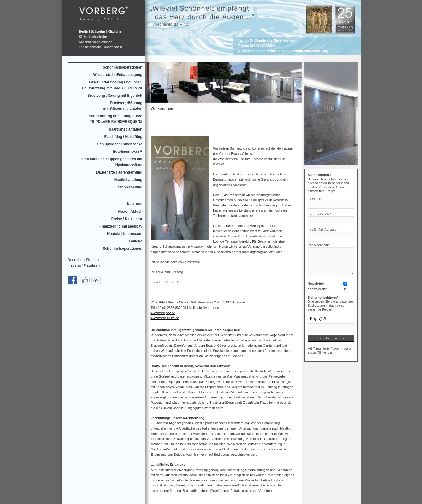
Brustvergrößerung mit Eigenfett (115, 96)
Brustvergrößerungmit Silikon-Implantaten (123, 106)
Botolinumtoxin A (128, 152)
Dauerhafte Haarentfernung (119, 172)
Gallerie (136, 241)
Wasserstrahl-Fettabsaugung (118, 75)
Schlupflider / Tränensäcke (120, 144)
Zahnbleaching (130, 187)
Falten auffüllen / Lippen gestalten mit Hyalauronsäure (110, 162)
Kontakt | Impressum (125, 234)
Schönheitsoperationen (122, 67)
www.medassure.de (165, 318)
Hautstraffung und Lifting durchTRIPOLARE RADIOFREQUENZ (116, 119)
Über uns (134, 204)
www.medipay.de (163, 313)
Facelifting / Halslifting (123, 137)
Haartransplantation (125, 129)
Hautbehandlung (128, 180)
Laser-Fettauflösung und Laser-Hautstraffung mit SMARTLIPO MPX (112, 85)
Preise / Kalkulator (127, 219)
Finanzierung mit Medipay (120, 226)
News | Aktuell (130, 212)
